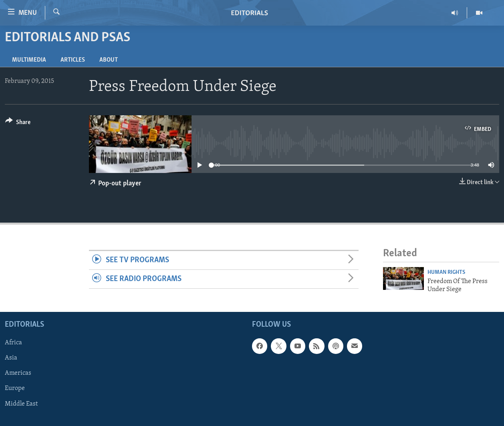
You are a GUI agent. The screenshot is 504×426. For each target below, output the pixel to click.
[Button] (18, 124)
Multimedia (29, 60)
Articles (73, 60)
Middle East (21, 404)
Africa (13, 343)
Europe (15, 389)
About (109, 60)
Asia (11, 358)
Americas (18, 374)
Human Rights (446, 272)
